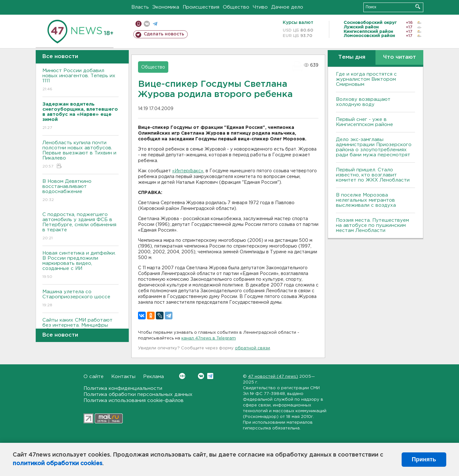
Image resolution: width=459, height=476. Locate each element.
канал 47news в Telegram (209, 338)
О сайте (94, 377)
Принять (424, 459)
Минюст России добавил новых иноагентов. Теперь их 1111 (80, 80)
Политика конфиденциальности (123, 388)
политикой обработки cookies (58, 464)
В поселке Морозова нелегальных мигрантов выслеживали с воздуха (366, 200)
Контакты (123, 377)
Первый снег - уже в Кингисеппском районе (364, 122)
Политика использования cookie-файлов (134, 401)
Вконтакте (182, 376)
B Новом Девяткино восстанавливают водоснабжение (80, 191)
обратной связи (252, 348)
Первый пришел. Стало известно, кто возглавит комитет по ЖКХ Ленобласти (373, 175)
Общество (236, 7)
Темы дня (352, 57)
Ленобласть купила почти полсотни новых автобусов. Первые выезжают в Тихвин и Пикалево (80, 155)
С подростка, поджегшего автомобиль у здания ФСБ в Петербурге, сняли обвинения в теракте (80, 227)
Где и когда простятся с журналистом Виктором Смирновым (366, 79)
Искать (418, 7)
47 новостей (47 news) (273, 377)
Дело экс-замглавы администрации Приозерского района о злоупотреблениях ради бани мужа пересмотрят (374, 147)
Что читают (400, 57)
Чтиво (260, 7)
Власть (140, 7)
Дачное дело (287, 7)
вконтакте (147, 24)
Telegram (210, 376)
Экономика (166, 7)
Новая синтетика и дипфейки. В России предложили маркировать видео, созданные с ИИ (80, 265)
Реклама (153, 377)
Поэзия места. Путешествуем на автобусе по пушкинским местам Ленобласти (372, 225)
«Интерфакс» (188, 171)
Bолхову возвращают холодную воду (363, 102)
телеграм (155, 24)
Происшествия (201, 7)
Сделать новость (164, 34)
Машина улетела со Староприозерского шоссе (80, 299)
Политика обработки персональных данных (138, 394)
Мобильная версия (138, 24)
